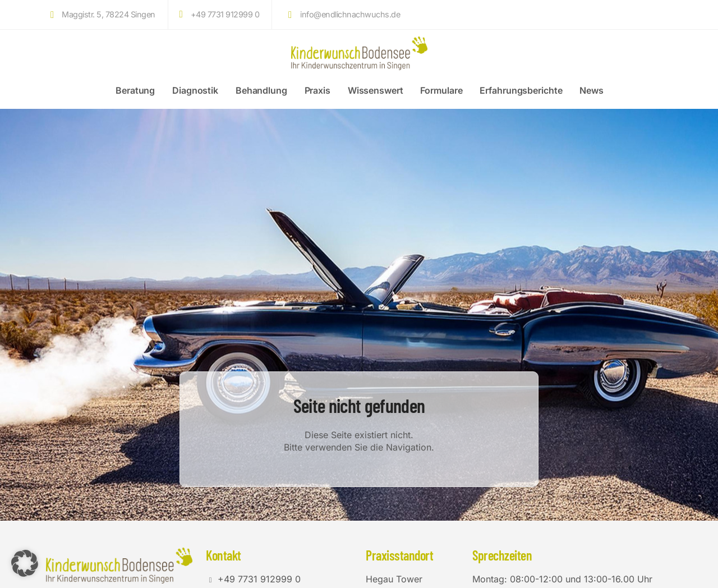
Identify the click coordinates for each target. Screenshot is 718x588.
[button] (25, 563)
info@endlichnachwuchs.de (342, 15)
